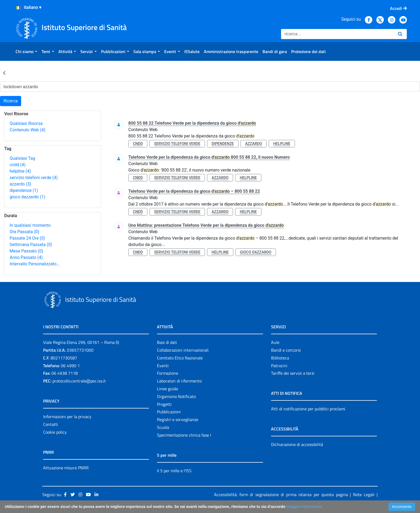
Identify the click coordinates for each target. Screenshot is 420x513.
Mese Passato (26, 251)
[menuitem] (26, 51)
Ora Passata (25, 232)
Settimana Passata (31, 245)
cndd (18, 165)
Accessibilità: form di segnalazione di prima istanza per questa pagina (281, 495)
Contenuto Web (27, 130)
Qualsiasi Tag (22, 158)
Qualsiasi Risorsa (26, 123)
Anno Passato (26, 257)
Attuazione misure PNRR (66, 468)
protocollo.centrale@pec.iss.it (79, 381)
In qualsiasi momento (30, 225)
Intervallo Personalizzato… (35, 264)
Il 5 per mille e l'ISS (174, 471)
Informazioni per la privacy (67, 417)
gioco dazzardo (27, 197)
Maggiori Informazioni (304, 507)
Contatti (51, 424)
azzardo (20, 184)
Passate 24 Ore (27, 238)
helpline (20, 171)
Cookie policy (55, 432)
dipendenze (24, 190)
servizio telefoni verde (34, 178)
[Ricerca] (337, 34)
